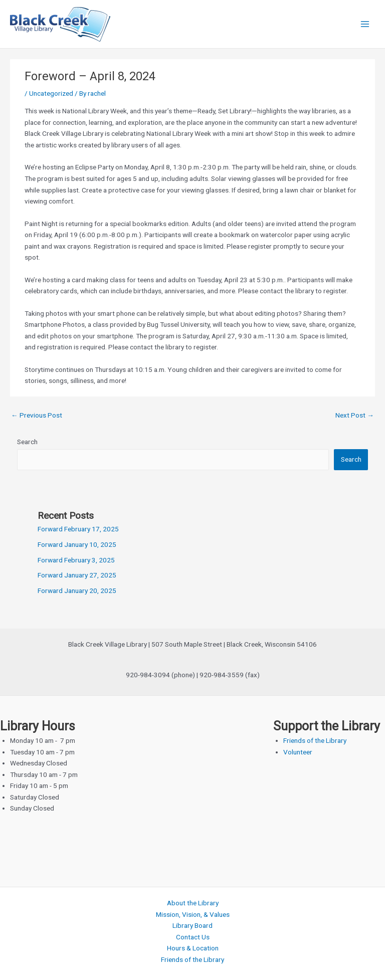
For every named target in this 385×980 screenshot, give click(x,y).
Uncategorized (51, 93)
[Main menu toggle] (365, 24)
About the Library (193, 903)
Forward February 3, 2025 (76, 560)
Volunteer (298, 752)
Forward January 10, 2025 (77, 544)
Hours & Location (193, 948)
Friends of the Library (315, 740)
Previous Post (37, 415)
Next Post (355, 415)
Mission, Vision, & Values (193, 914)
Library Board (192, 925)
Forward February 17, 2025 (78, 529)
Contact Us (193, 937)
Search (27, 442)
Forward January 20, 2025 (77, 591)
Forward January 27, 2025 (77, 575)
